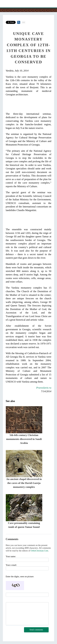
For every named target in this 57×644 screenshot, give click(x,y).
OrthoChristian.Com (39, 551)
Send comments (36, 630)
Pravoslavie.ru (44, 388)
